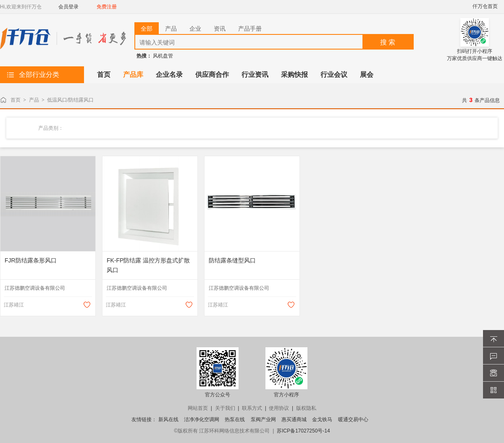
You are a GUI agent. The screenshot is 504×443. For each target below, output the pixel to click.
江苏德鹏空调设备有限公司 (35, 288)
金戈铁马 (322, 419)
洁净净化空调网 (202, 419)
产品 (34, 100)
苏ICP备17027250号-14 (303, 431)
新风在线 (168, 419)
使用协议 (279, 408)
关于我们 (225, 408)
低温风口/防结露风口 (70, 100)
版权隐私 (306, 408)
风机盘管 (163, 56)
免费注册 (107, 7)
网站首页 (198, 408)
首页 (16, 100)
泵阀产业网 (263, 419)
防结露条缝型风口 (232, 260)
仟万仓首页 (485, 6)
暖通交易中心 (353, 419)
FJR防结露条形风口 (31, 260)
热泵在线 (235, 419)
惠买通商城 (294, 419)
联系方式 (252, 408)
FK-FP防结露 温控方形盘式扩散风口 (148, 265)
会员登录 (68, 7)
